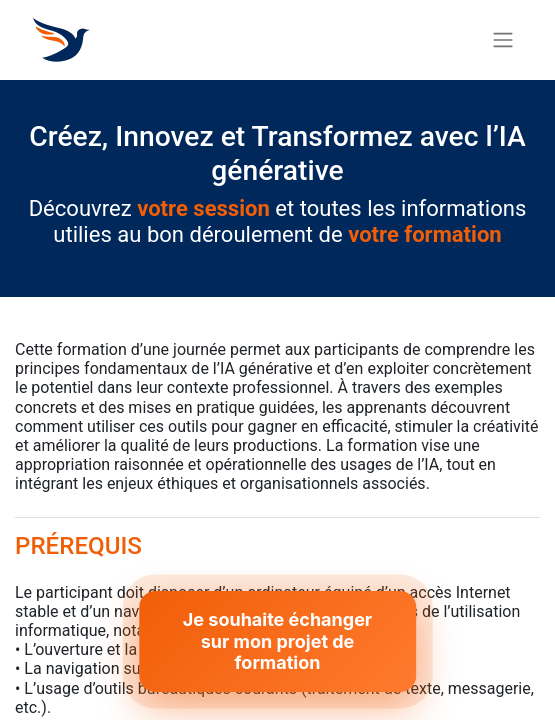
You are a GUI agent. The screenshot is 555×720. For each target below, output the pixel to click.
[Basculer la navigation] (503, 40)
